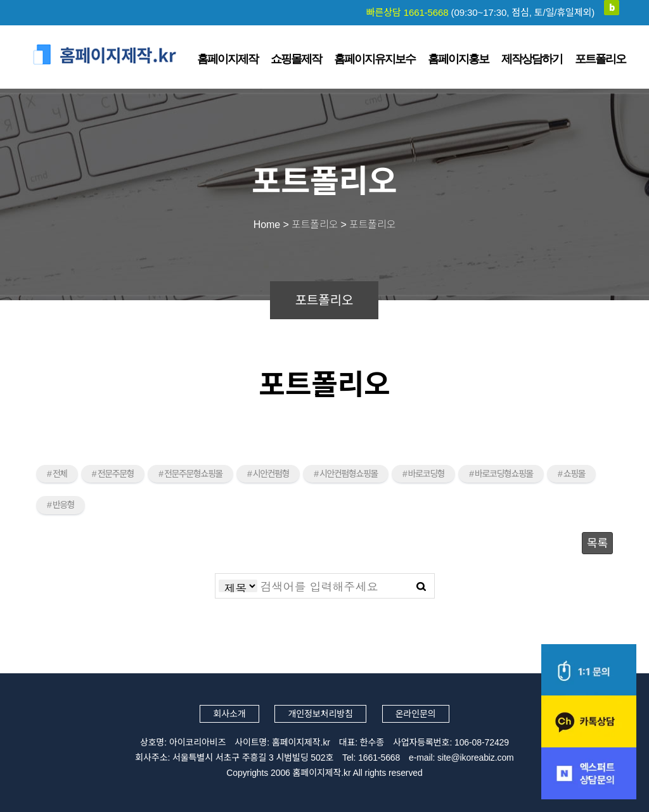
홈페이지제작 (228, 59)
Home (267, 225)
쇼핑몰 (574, 474)
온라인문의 (416, 714)
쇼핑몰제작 (296, 59)
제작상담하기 (532, 59)
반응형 (63, 505)
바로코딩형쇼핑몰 (504, 474)
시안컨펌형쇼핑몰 (349, 474)
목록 (597, 543)
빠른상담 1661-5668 (480, 12)
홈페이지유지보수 (375, 59)
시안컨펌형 (271, 474)
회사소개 (229, 714)
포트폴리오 (600, 59)
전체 (60, 474)
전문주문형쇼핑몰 (193, 474)
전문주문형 (116, 474)
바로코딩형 (426, 474)
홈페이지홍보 (458, 59)
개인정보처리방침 (320, 714)
